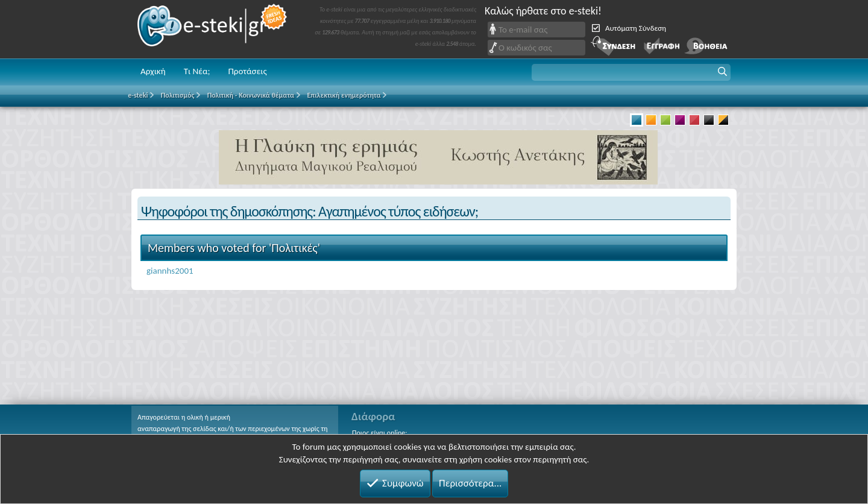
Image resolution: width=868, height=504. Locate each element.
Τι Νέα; (197, 71)
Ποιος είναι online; (379, 433)
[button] (631, 72)
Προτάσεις (247, 71)
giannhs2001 (170, 271)
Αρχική (153, 71)
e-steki (213, 29)
